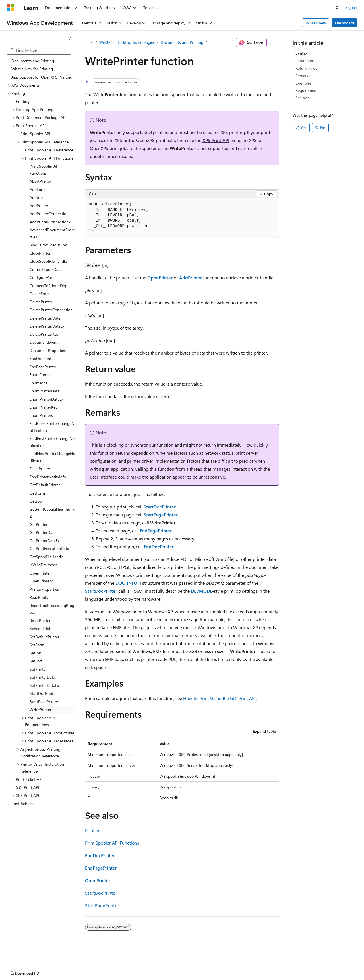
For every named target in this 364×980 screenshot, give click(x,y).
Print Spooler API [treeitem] (35, 134)
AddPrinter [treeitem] (39, 206)
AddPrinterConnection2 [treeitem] (50, 222)
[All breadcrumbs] (90, 43)
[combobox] (39, 50)
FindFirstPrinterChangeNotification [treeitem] (52, 442)
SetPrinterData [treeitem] (42, 677)
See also (303, 98)
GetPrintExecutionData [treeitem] (49, 548)
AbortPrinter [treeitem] (40, 181)
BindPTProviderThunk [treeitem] (48, 245)
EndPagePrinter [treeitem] (43, 367)
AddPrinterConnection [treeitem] (49, 214)
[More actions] (274, 43)
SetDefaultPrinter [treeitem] (45, 637)
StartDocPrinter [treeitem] (43, 693)
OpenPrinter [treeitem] (40, 573)
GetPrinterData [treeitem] (43, 532)
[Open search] (337, 8)
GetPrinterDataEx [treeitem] (45, 541)
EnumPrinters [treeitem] (41, 415)
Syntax (301, 53)
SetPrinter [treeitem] (38, 669)
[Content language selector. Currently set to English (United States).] (33, 972)
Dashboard (345, 23)
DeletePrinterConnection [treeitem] (51, 310)
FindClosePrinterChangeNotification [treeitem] (52, 427)
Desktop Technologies (136, 42)
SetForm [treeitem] (37, 645)
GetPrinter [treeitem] (39, 524)
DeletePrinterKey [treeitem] (44, 334)
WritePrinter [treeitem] (41, 710)
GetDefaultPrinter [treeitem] (45, 485)
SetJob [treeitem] (35, 653)
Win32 (105, 42)
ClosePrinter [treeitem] (40, 253)
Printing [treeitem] (23, 101)
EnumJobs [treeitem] (38, 383)
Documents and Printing (182, 42)
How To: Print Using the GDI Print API (219, 698)
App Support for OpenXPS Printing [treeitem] (42, 77)
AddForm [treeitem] (38, 189)
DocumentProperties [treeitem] (48, 350)
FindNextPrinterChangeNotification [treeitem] (52, 457)
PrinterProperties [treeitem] (44, 589)
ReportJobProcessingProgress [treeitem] (53, 609)
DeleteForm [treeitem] (40, 294)
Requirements (307, 90)
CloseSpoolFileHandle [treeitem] (48, 261)
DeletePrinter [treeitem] (41, 302)
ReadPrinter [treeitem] (40, 597)
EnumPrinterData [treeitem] (45, 391)
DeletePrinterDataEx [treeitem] (47, 326)
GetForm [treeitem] (37, 493)
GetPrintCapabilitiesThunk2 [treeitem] (52, 513)
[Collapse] (70, 38)
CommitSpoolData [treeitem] (46, 269)
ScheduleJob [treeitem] (41, 628)
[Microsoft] (11, 8)
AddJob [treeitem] (36, 197)
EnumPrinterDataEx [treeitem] (46, 399)
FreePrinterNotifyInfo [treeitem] (48, 477)
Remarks (303, 76)
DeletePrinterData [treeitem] (45, 318)
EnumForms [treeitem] (40, 375)
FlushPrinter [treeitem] (40, 469)
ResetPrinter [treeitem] (40, 620)
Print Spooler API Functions (112, 843)
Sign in (351, 7)
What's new (316, 23)
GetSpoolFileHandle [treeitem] (47, 557)
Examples (303, 83)
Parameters (305, 60)
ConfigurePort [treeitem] (42, 277)
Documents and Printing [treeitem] (33, 61)
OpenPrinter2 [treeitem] (41, 581)
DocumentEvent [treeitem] (44, 342)
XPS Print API (216, 140)
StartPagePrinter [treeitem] (44, 702)
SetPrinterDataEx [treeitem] (44, 685)
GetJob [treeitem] (36, 501)
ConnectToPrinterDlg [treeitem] (48, 286)
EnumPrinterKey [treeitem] (44, 407)
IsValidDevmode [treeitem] (44, 565)
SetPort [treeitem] (36, 661)
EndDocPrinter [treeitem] (42, 358)
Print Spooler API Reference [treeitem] (49, 150)
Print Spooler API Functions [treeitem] (45, 170)
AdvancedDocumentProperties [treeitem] (53, 233)
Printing (93, 830)
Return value (306, 68)
